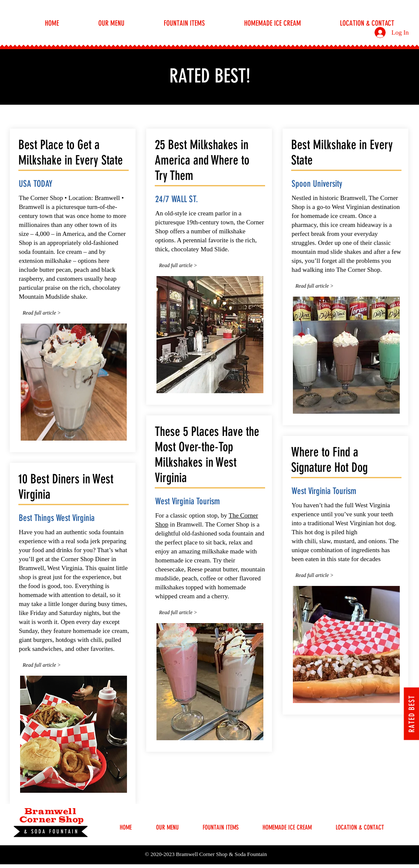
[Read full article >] (49, 313)
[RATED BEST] (411, 714)
